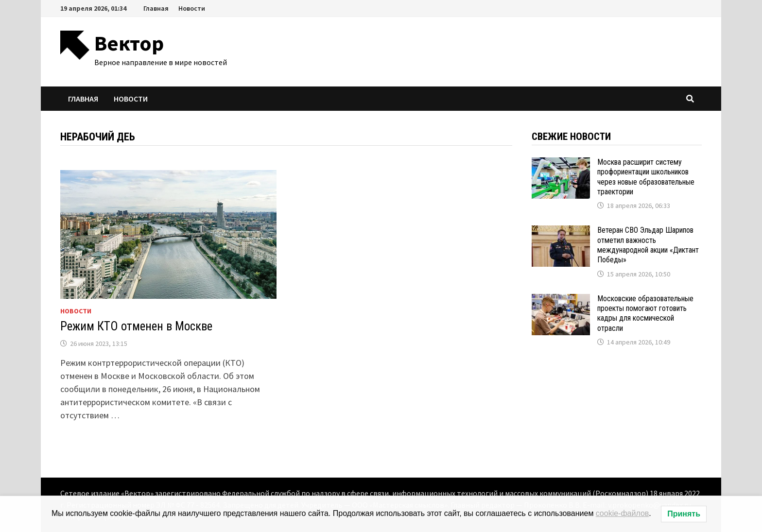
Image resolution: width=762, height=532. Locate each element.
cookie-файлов (623, 513)
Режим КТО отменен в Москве (136, 326)
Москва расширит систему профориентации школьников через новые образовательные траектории (646, 177)
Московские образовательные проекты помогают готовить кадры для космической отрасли (645, 313)
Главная (156, 8)
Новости (192, 8)
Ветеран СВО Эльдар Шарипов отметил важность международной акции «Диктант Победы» (648, 245)
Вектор (129, 43)
